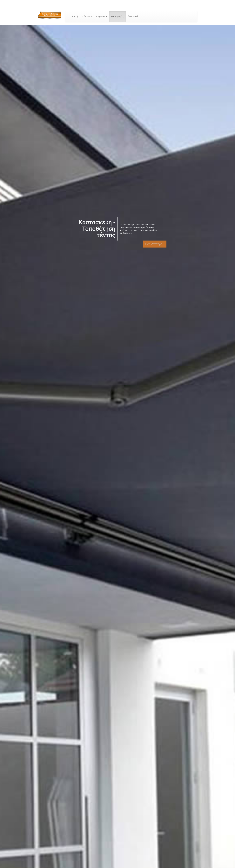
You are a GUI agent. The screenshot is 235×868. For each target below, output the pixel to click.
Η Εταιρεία (87, 16)
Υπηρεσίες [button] (101, 16)
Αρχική (75, 16)
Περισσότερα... (155, 244)
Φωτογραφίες (118, 16)
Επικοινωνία (133, 16)
